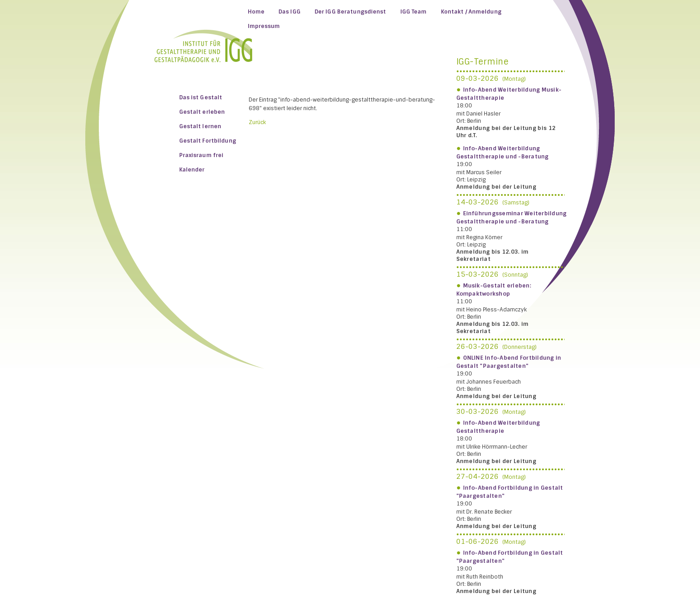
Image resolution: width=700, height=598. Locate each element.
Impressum (264, 26)
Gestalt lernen (200, 126)
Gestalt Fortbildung (208, 141)
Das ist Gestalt (201, 97)
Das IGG (290, 12)
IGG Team (414, 12)
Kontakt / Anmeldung (471, 12)
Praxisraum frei (202, 155)
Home (256, 12)
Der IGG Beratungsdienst (350, 12)
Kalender (192, 170)
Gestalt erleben (202, 112)
